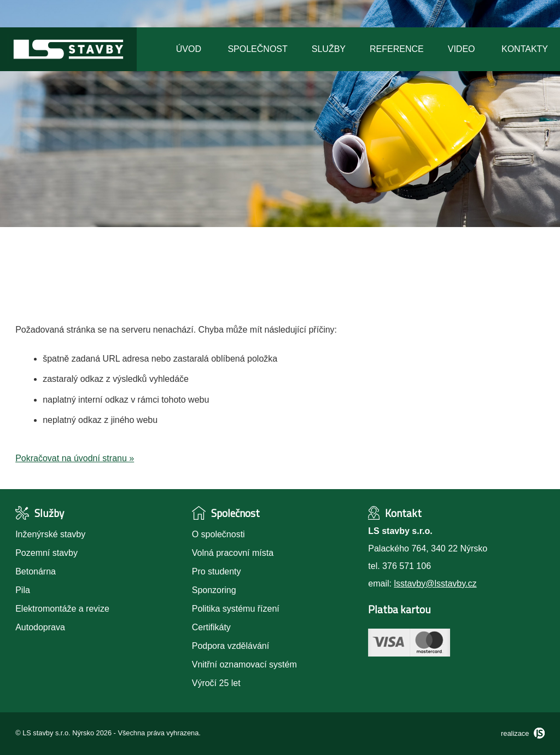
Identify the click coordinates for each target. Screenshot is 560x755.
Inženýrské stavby (50, 534)
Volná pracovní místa (233, 553)
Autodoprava (40, 627)
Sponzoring (214, 590)
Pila (23, 590)
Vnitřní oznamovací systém (244, 664)
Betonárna (36, 571)
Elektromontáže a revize (62, 609)
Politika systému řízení (236, 609)
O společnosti (218, 534)
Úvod (189, 49)
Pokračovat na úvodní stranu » (75, 458)
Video (462, 49)
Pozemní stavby (46, 553)
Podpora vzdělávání (231, 646)
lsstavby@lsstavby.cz (435, 583)
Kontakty (525, 49)
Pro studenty (217, 571)
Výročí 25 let (216, 683)
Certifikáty (211, 627)
